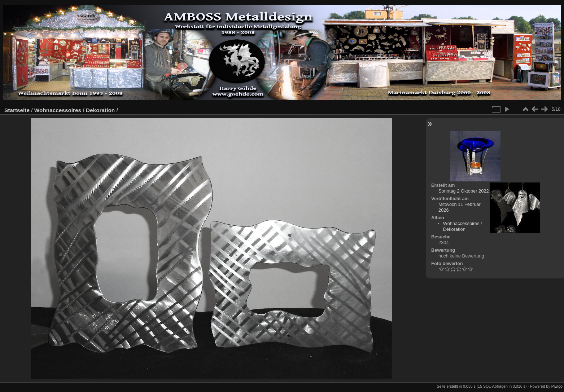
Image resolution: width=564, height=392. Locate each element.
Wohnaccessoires (58, 110)
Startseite (17, 110)
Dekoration (100, 110)
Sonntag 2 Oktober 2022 (464, 191)
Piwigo (557, 386)
